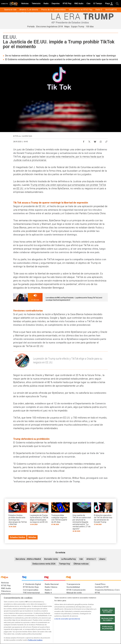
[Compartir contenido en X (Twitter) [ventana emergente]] (89, 141)
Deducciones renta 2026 (44, 564)
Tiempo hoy (65, 564)
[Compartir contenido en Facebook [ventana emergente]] (84, 141)
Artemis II (91, 559)
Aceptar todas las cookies (107, 611)
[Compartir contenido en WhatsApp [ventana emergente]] (101, 141)
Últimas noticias (81, 564)
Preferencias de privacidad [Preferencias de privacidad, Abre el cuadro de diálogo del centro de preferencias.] (107, 628)
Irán (81, 559)
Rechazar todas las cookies (107, 619)
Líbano (102, 559)
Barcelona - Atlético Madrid (28, 559)
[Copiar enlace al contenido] (106, 141)
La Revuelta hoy (69, 559)
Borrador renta (51, 559)
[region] (60, 619)
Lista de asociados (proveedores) (67, 619)
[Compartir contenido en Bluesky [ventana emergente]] (95, 141)
